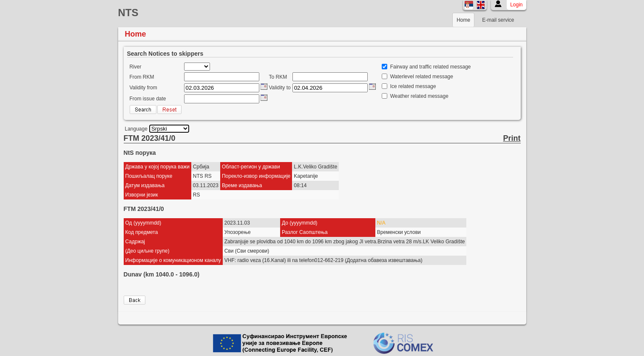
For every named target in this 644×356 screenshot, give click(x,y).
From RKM (142, 77)
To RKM (278, 77)
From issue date (148, 99)
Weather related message (419, 96)
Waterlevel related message (422, 77)
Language (136, 129)
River (136, 67)
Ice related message (413, 86)
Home (463, 20)
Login (516, 5)
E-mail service (498, 20)
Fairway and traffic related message (431, 67)
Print (512, 138)
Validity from (143, 88)
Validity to (280, 88)
